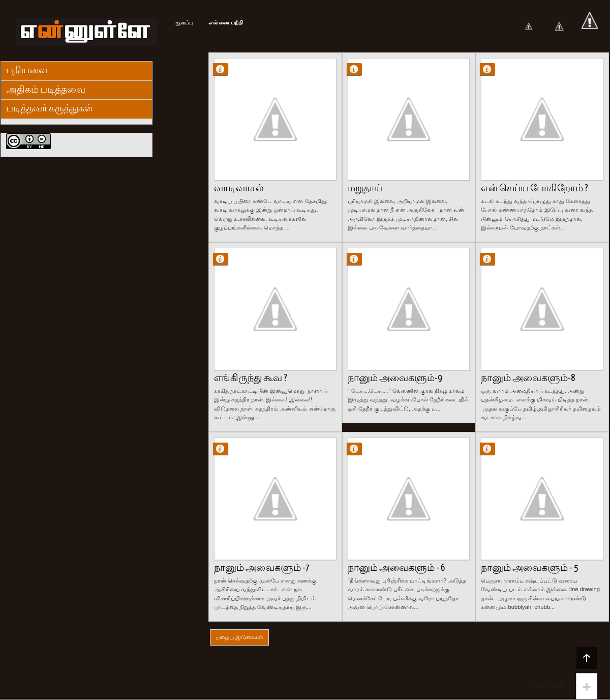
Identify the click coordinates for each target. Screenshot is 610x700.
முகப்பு (184, 22)
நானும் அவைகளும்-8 (528, 378)
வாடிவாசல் (239, 189)
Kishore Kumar (225, 69)
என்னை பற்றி (226, 22)
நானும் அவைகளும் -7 (262, 568)
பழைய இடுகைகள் (239, 637)
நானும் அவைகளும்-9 (395, 378)
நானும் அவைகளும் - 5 (529, 568)
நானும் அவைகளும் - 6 (396, 568)
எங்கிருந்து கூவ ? (251, 378)
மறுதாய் (365, 189)
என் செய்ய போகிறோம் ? (535, 189)
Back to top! (587, 658)
